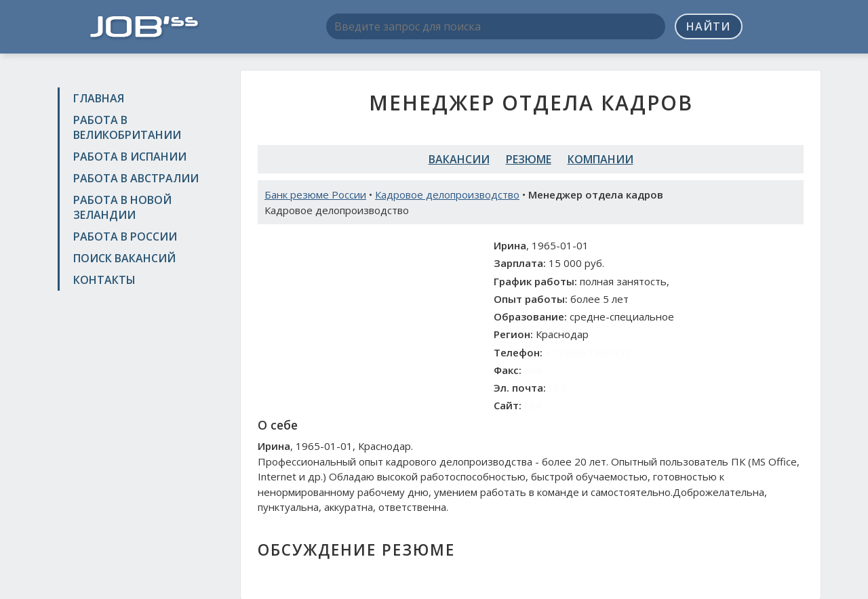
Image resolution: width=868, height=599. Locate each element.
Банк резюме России (315, 194)
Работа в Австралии (136, 178)
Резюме (529, 159)
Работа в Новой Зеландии (122, 207)
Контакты (104, 280)
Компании (600, 159)
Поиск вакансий (124, 258)
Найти (708, 26)
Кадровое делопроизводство (447, 194)
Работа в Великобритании (127, 127)
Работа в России (125, 236)
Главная (99, 98)
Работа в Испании (130, 157)
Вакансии (459, 159)
